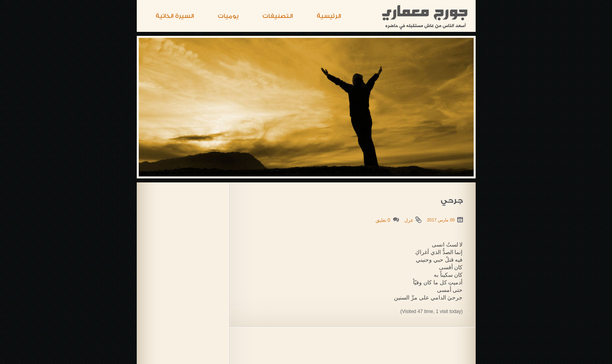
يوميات (228, 16)
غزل (409, 220)
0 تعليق (383, 220)
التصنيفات (277, 16)
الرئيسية (329, 16)
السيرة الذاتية (175, 16)
